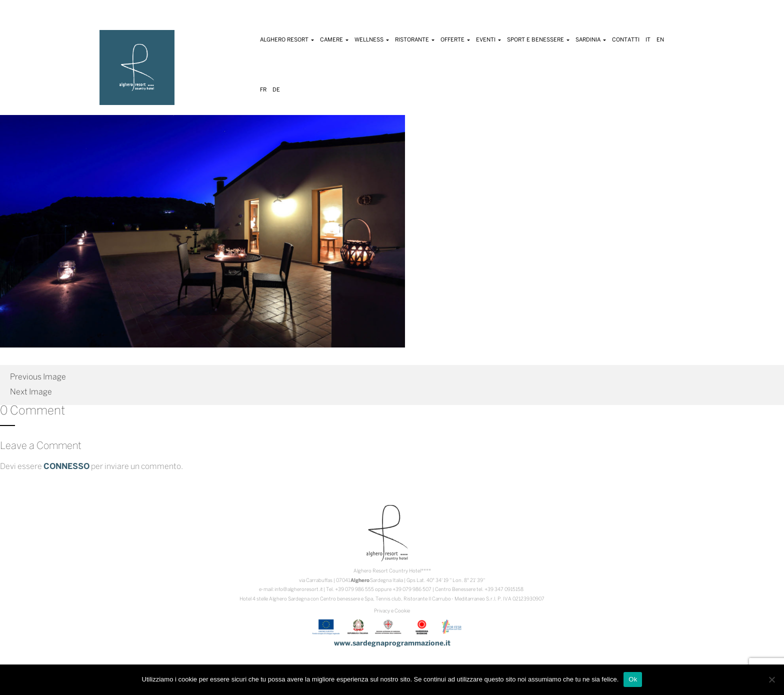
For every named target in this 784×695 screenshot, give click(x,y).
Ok (633, 679)
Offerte (455, 40)
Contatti (626, 40)
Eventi (488, 40)
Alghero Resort (287, 40)
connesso (66, 467)
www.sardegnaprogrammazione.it (392, 644)
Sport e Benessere (538, 40)
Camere (334, 40)
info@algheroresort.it (299, 590)
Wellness (372, 40)
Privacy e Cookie (392, 611)
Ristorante (415, 40)
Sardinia (591, 40)
